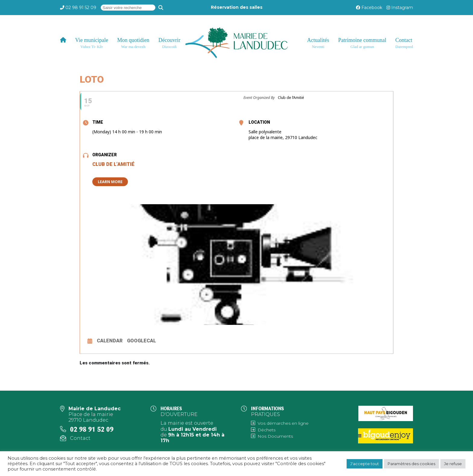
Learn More (110, 182)
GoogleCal (141, 341)
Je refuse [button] (453, 464)
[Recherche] (161, 8)
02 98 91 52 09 (81, 8)
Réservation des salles (237, 7)
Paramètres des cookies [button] (411, 464)
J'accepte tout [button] (365, 464)
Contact (80, 438)
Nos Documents (275, 436)
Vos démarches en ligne (283, 423)
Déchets (267, 430)
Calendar (110, 341)
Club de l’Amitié (113, 164)
